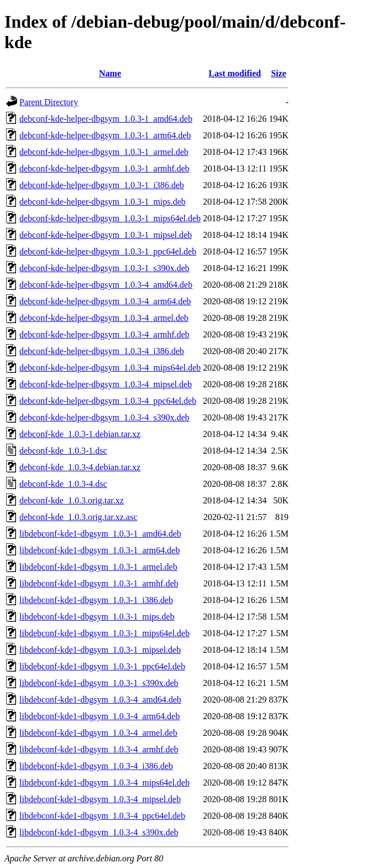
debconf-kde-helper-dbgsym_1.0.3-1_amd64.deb (106, 119)
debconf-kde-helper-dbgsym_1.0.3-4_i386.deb (102, 351)
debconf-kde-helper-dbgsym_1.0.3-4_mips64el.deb (110, 368)
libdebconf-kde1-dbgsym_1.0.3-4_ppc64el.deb (102, 816)
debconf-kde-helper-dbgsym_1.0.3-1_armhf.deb (104, 168)
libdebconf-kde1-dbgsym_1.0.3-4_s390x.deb (99, 832)
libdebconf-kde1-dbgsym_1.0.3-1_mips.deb (97, 617)
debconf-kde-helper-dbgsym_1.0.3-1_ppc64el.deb (108, 251)
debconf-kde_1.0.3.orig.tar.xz (72, 500)
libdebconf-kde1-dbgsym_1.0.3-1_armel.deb (98, 567)
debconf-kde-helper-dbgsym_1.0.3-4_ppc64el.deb (108, 401)
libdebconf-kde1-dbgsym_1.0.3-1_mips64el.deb (104, 633)
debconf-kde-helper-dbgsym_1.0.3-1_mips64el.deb (110, 218)
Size (279, 73)
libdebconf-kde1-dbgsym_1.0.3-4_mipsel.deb (100, 799)
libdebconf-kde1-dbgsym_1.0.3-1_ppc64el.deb (102, 666)
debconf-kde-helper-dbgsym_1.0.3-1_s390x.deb (104, 268)
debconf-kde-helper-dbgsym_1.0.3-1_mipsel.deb (106, 235)
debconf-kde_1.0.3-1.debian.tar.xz (80, 434)
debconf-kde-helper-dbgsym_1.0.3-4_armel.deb (104, 318)
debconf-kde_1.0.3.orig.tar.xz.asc (78, 517)
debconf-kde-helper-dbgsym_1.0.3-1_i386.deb (102, 185)
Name (110, 73)
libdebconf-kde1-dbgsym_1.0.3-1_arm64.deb (100, 550)
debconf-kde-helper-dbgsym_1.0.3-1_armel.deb (104, 152)
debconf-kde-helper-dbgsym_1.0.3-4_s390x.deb (104, 417)
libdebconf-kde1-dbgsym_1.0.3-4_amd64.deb (100, 700)
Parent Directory (49, 102)
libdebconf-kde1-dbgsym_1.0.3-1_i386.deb (96, 600)
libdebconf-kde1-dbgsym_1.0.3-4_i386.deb (96, 766)
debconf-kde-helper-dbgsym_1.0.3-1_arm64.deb (105, 135)
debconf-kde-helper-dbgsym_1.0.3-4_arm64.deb (105, 301)
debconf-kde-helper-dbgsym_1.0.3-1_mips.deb (103, 202)
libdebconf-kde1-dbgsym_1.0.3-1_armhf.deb (99, 583)
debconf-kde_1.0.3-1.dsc (63, 451)
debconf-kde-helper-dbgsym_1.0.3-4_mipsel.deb (106, 384)
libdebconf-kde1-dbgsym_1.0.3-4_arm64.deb (100, 716)
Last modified (235, 73)
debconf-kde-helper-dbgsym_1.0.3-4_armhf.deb (104, 334)
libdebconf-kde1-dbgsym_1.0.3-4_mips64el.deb (104, 783)
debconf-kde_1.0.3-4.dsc (63, 484)
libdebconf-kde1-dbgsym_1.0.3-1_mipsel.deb (100, 650)
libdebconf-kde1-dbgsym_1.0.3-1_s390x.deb (99, 683)
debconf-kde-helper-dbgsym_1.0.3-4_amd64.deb (106, 285)
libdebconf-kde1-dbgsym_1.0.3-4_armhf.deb (99, 749)
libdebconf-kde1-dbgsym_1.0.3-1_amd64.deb (100, 534)
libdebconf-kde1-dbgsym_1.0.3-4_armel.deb (98, 733)
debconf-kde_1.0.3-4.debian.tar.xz (80, 467)
